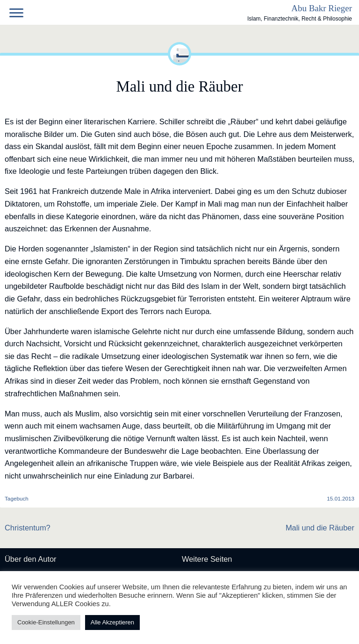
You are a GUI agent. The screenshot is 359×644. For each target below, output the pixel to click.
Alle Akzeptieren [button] (112, 622)
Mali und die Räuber (320, 528)
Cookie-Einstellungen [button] (46, 622)
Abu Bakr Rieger (322, 8)
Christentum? (28, 528)
